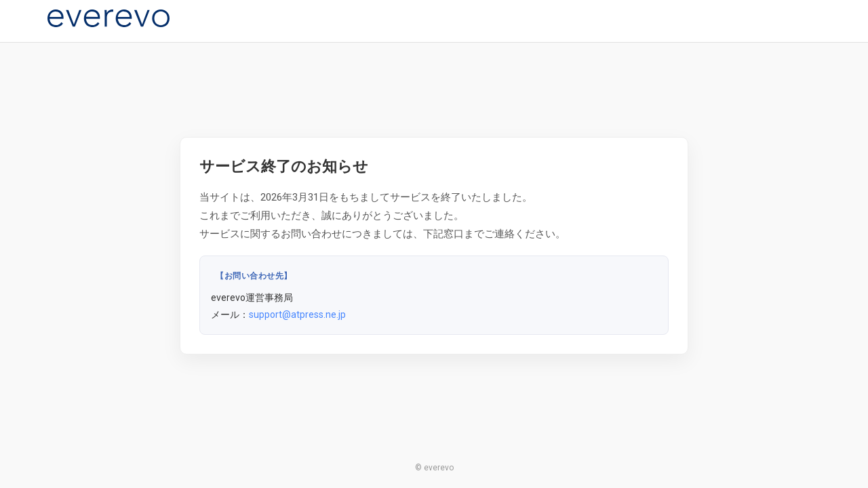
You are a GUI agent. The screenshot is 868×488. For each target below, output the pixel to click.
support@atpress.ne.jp (297, 314)
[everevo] (108, 18)
